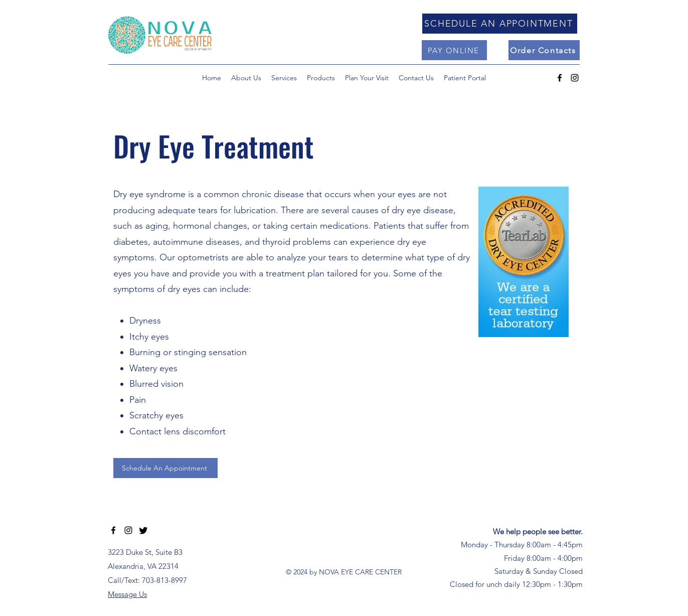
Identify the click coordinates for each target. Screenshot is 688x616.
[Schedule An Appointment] (165, 468)
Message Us (127, 594)
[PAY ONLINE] (454, 50)
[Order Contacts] (544, 50)
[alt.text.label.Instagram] (575, 78)
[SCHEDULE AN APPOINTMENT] (500, 24)
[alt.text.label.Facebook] (560, 78)
